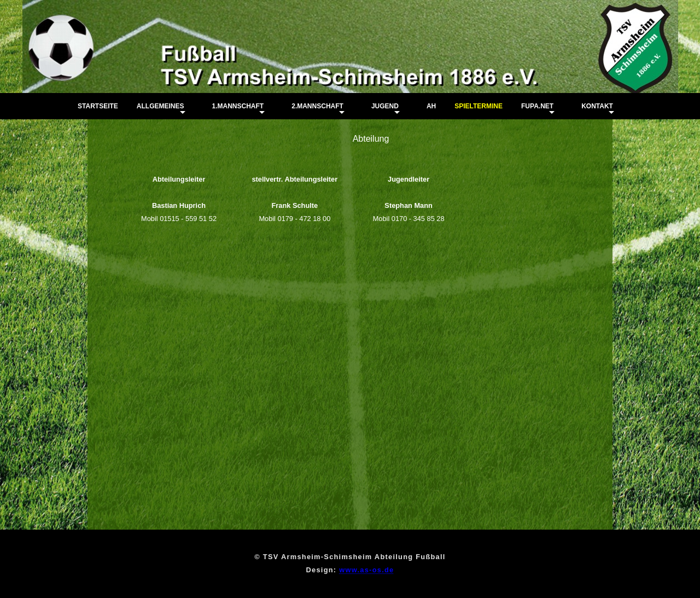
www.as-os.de (366, 570)
